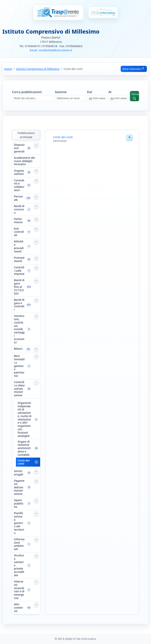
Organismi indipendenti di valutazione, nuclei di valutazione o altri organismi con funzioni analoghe (24, 420)
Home (8, 69)
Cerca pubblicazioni (27, 92)
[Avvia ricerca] (135, 96)
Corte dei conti (23, 462)
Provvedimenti (19, 260)
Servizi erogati (19, 473)
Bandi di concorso (19, 209)
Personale (18, 198)
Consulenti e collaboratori (19, 185)
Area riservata (133, 69)
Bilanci (18, 349)
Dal (90, 92)
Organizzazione (19, 172)
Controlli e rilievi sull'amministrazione (19, 389)
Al (110, 92)
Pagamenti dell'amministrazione (19, 487)
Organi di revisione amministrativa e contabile (24, 448)
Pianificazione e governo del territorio (19, 523)
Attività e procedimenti (19, 246)
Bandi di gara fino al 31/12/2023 (19, 287)
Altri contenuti (18, 608)
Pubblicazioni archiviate (26, 135)
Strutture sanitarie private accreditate (19, 565)
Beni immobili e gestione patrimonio (19, 366)
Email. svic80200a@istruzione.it (51, 50)
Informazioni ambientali (19, 544)
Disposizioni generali (19, 148)
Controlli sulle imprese (19, 271)
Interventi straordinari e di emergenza (19, 590)
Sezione (61, 92)
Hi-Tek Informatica (84, 639)
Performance (18, 221)
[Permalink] (129, 138)
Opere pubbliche (19, 504)
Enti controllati (19, 232)
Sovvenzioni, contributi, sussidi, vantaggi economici (19, 329)
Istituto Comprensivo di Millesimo (38, 69)
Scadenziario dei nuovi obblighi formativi (24, 161)
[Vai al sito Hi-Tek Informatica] (103, 12)
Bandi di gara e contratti (19, 305)
